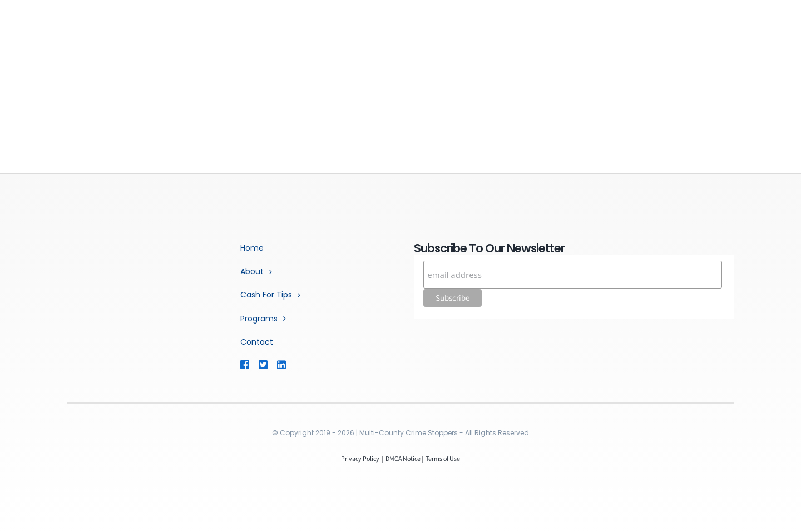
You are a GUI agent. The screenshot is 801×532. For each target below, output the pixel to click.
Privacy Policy (360, 458)
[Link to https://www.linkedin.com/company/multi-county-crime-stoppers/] (297, 365)
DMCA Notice (403, 458)
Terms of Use (443, 458)
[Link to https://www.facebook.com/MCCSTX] (244, 365)
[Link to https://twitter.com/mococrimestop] (263, 365)
